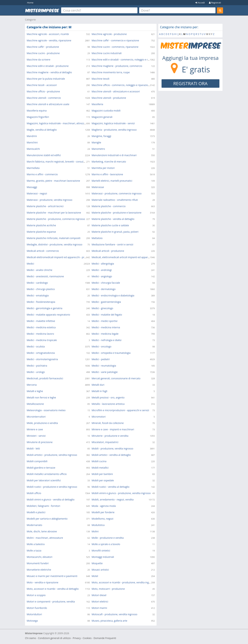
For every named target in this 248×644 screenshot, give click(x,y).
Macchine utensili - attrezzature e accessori (116, 91)
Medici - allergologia (103, 264)
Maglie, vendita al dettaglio (42, 130)
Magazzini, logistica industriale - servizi (113, 123)
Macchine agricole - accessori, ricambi (48, 34)
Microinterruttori (36, 417)
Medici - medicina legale (105, 334)
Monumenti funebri (38, 563)
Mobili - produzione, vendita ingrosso (112, 448)
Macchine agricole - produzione (109, 34)
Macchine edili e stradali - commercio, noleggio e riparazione (126, 60)
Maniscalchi (33, 149)
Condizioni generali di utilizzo (54, 638)
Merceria (32, 385)
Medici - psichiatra (37, 366)
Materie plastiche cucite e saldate (110, 225)
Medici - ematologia (38, 295)
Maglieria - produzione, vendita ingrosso (114, 130)
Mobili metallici (100, 468)
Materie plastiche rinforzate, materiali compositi (54, 238)
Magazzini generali (102, 117)
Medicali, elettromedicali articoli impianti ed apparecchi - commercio (130, 257)
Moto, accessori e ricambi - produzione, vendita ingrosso (123, 582)
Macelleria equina (37, 111)
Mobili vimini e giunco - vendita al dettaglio (51, 500)
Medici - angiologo (102, 276)
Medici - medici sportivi (105, 321)
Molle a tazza (34, 551)
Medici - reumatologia (104, 366)
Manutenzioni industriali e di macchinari (114, 155)
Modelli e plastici (36, 512)
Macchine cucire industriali (107, 53)
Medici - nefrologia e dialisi (107, 340)
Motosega (32, 621)
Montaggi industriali (103, 557)
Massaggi (32, 187)
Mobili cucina (99, 461)
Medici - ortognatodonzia (41, 353)
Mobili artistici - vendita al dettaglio (111, 455)
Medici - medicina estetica (41, 327)
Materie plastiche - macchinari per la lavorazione (54, 213)
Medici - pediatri (101, 359)
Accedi (200, 3)
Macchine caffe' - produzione (43, 47)
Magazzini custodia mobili (106, 111)
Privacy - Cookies (82, 638)
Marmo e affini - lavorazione (107, 174)
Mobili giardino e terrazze (41, 468)
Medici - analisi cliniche (40, 270)
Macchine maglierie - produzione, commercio (117, 66)
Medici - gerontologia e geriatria (45, 308)
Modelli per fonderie (103, 512)
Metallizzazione (35, 404)
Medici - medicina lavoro (40, 334)
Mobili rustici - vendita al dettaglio (111, 487)
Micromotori (99, 417)
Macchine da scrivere (38, 60)
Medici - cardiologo (37, 283)
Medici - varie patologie (105, 372)
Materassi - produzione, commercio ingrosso (117, 193)
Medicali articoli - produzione (108, 251)
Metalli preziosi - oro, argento (108, 397)
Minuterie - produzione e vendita (110, 436)
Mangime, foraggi (101, 136)
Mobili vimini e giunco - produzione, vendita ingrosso (121, 493)
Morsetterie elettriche (39, 570)
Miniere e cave (35, 429)
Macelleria (97, 104)
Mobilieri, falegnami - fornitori (43, 506)
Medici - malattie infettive (41, 321)
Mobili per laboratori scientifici (44, 480)
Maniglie (96, 142)
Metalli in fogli (99, 391)
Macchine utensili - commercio (44, 98)
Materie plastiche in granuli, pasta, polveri (115, 232)
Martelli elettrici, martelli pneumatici (112, 181)
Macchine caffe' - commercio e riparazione (115, 40)
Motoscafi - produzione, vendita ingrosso (114, 614)
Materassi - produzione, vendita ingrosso (50, 200)
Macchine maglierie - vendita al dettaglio (49, 72)
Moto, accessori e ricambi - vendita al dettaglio (53, 589)
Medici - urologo (36, 372)
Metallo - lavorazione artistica (108, 404)
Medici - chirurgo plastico (41, 289)
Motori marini (99, 608)
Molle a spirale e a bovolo (106, 544)
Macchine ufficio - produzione (43, 91)
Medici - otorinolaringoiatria (42, 359)
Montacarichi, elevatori (40, 557)
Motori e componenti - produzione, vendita (51, 602)
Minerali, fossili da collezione (108, 423)
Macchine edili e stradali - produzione (48, 66)
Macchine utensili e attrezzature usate (48, 104)
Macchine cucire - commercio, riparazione (115, 47)
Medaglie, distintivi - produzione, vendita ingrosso (55, 244)
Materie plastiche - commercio (109, 206)
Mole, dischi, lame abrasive (42, 531)
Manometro (98, 149)
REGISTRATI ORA (190, 83)
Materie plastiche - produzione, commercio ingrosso (56, 219)
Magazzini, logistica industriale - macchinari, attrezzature (58, 123)
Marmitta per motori (103, 168)
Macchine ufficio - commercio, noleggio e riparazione (121, 85)
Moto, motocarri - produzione (108, 589)
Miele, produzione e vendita (42, 423)
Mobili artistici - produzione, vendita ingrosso (52, 455)
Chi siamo (30, 638)
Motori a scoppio (36, 595)
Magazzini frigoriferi (38, 117)
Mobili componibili (37, 461)
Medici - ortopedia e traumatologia (111, 353)
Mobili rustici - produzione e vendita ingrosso (52, 487)
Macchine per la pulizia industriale (46, 79)
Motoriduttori (34, 614)
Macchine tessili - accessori (42, 85)
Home (30, 3)
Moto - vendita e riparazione (43, 582)
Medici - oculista (36, 346)
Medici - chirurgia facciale (106, 283)
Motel (95, 576)
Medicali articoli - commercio (43, 251)
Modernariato (34, 525)
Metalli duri (98, 385)
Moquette (97, 563)
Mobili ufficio (34, 493)
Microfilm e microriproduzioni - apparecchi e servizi (120, 410)
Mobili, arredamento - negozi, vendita (113, 500)
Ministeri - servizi (36, 436)
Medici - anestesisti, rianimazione (45, 276)
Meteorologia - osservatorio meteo (46, 410)
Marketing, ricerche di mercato (109, 162)
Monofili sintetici (101, 551)
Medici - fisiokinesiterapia (41, 302)
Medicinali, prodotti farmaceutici (45, 378)
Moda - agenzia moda (104, 506)
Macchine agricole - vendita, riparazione (49, 40)
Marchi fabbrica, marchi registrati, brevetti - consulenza (58, 162)
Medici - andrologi (102, 270)
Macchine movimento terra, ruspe (111, 72)
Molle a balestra (36, 544)
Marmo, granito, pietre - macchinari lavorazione (53, 181)
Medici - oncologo (102, 346)
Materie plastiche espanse (41, 232)
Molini (95, 531)
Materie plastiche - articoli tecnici (45, 206)
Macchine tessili (100, 79)
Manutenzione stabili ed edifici (44, 155)
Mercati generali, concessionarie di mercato (116, 378)
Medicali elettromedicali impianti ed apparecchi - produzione (61, 257)
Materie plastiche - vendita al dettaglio (113, 219)
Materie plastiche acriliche (41, 225)
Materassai (98, 187)
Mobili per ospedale (103, 480)
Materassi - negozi (37, 193)
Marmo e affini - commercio (42, 174)
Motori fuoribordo (37, 608)
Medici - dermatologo (104, 289)
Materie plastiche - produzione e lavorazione (117, 213)
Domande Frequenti (105, 638)
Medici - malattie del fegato (107, 315)
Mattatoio (97, 238)
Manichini (32, 142)
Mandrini (32, 136)
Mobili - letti (33, 448)
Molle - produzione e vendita (108, 538)
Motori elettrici (100, 602)
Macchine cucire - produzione (43, 53)
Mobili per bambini (102, 474)
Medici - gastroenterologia (106, 302)
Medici (30, 264)
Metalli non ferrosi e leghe (41, 397)
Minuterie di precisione (40, 442)
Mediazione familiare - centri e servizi (112, 244)
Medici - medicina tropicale (42, 340)
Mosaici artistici (100, 570)
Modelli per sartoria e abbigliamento (47, 519)
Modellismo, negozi (102, 519)
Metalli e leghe (35, 391)
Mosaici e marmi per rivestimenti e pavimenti (52, 576)
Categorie (30, 20)
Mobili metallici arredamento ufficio (47, 474)
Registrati (215, 3)
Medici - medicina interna (106, 327)
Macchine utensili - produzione (109, 98)
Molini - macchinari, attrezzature (45, 538)
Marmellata (33, 168)
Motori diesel (99, 595)
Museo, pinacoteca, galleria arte (109, 621)
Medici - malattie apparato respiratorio (48, 315)
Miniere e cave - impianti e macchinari (113, 429)
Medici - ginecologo (102, 308)
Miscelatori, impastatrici (105, 442)
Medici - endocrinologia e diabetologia (113, 295)
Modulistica (98, 525)
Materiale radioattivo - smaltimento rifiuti (115, 200)
